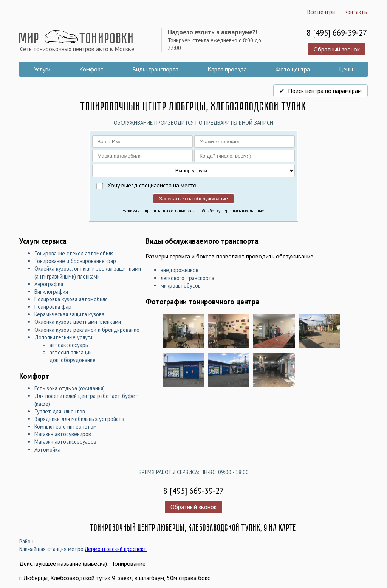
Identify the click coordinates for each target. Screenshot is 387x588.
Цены (346, 69)
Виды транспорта (155, 69)
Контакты (356, 12)
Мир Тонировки (77, 41)
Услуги (42, 69)
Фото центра (293, 69)
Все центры (321, 12)
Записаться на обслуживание (193, 199)
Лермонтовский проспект (116, 549)
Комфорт (91, 69)
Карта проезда (227, 69)
